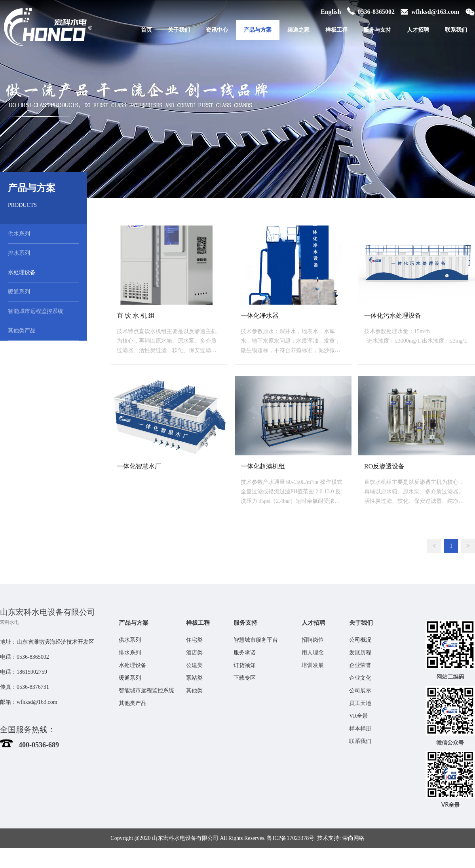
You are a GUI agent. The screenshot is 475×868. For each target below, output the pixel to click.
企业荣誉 (360, 665)
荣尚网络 (353, 838)
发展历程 (360, 653)
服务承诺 (245, 653)
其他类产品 (22, 331)
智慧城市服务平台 (256, 640)
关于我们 (179, 30)
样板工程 (336, 30)
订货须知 (245, 665)
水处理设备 (22, 272)
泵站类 (194, 678)
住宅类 (194, 640)
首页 (146, 30)
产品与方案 (258, 30)
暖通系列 (19, 292)
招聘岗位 (313, 640)
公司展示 (360, 691)
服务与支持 (377, 30)
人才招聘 (418, 30)
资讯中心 (217, 30)
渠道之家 (298, 30)
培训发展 (313, 665)
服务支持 (245, 623)
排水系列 (19, 253)
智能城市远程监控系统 (36, 311)
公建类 (194, 665)
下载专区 (245, 678)
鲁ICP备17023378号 (291, 838)
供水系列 (19, 234)
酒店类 (194, 653)
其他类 (194, 691)
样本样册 (360, 729)
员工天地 (360, 703)
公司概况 (360, 640)
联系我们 (456, 30)
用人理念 (313, 653)
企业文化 (360, 678)
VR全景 (358, 716)
